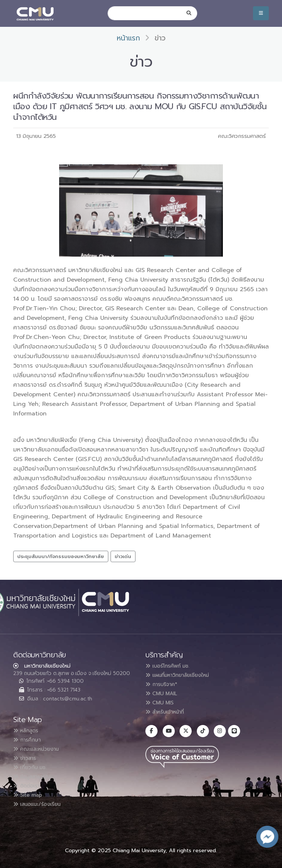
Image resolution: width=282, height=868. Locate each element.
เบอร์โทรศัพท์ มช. (171, 666)
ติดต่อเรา (29, 782)
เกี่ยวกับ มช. (32, 764)
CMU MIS (162, 701)
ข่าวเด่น (123, 556)
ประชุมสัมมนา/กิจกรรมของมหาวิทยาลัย (61, 556)
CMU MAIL (164, 692)
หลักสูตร (28, 729)
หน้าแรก (128, 38)
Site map (30, 791)
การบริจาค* (164, 683)
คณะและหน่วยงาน (39, 747)
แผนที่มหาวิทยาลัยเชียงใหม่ (183, 675)
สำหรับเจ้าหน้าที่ (169, 710)
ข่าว (160, 38)
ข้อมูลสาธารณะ (36, 773)
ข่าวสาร (27, 756)
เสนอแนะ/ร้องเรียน (41, 800)
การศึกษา (29, 738)
